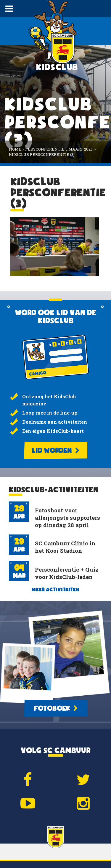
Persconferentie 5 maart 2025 (59, 149)
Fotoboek (56, 708)
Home (15, 149)
